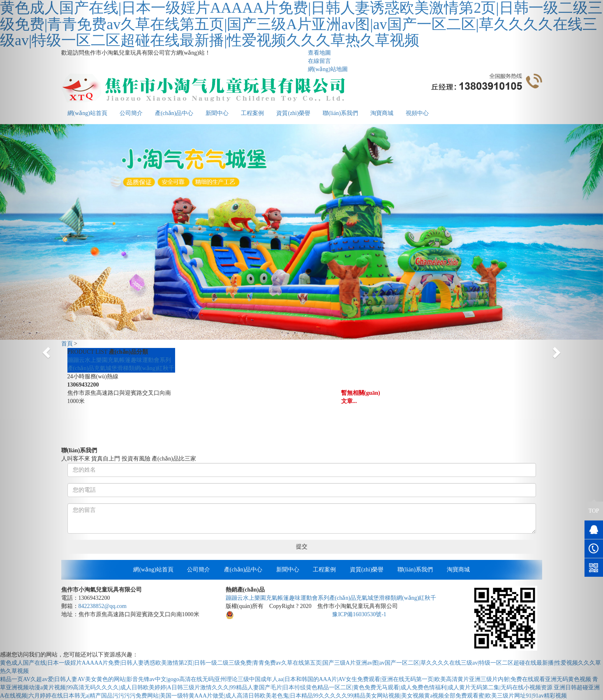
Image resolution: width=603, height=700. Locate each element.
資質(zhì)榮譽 (293, 113)
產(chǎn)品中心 (174, 113)
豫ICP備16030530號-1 (359, 614)
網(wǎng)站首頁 (153, 570)
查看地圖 (319, 53)
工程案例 (252, 113)
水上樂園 (96, 360)
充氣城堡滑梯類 (114, 368)
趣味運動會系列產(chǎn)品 (323, 598)
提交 (302, 547)
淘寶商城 (382, 113)
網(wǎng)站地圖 (328, 69)
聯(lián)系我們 (340, 113)
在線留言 (319, 61)
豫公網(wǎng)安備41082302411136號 (275, 614)
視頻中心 (417, 113)
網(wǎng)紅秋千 (154, 368)
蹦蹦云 (76, 360)
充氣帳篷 (119, 360)
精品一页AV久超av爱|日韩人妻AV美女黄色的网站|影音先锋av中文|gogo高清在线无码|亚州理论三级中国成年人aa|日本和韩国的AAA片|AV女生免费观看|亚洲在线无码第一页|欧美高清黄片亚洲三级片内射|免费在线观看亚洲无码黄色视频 (296, 679)
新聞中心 (217, 113)
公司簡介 (131, 113)
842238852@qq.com (103, 606)
